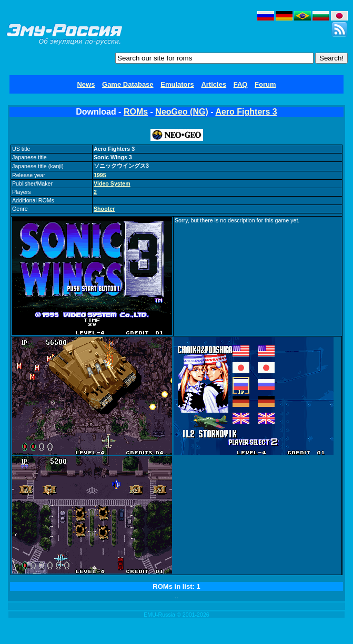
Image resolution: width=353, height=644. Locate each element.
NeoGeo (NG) (181, 112)
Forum (265, 84)
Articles (214, 84)
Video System (112, 183)
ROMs (136, 112)
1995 (100, 175)
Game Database (128, 84)
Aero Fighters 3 (246, 112)
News (86, 84)
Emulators (177, 84)
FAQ (241, 84)
